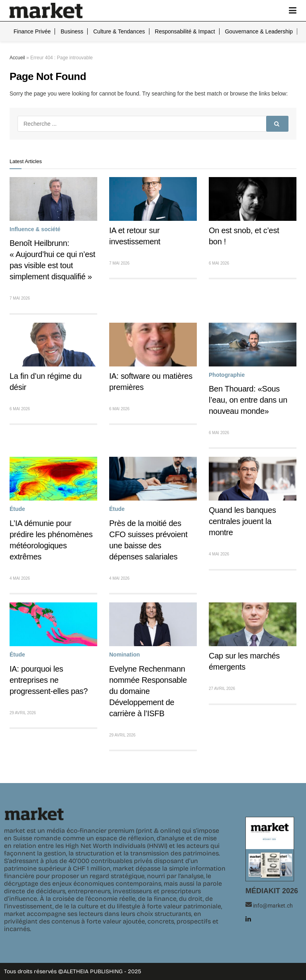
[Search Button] (277, 124)
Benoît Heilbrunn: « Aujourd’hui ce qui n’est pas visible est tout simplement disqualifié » (52, 260)
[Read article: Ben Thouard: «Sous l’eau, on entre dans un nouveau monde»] (253, 345)
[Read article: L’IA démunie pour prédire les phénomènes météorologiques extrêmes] (53, 479)
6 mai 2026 (219, 263)
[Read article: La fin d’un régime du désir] (53, 345)
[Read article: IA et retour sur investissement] (153, 199)
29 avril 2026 (23, 713)
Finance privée (32, 31)
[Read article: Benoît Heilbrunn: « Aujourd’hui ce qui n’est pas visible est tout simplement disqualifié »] (53, 199)
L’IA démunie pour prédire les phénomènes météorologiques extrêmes (51, 540)
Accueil (17, 58)
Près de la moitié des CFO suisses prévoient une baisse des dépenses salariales (148, 540)
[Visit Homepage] (46, 11)
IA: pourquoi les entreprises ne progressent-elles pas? (49, 680)
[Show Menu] (293, 11)
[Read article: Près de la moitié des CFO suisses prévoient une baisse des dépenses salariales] (153, 479)
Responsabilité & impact (185, 31)
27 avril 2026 (222, 689)
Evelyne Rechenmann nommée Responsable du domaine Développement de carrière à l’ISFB (148, 691)
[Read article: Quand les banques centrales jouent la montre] (253, 479)
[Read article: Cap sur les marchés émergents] (253, 624)
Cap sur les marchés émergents (244, 661)
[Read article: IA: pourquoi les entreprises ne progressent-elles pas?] (53, 624)
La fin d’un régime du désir (46, 382)
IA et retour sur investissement (135, 236)
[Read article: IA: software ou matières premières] (153, 345)
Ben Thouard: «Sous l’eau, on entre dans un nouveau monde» (248, 400)
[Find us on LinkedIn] (248, 919)
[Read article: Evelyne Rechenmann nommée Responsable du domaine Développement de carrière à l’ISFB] (153, 624)
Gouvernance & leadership (259, 31)
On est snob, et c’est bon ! (244, 236)
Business (72, 31)
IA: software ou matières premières (151, 382)
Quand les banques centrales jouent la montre (242, 521)
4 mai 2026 (20, 578)
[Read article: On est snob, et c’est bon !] (253, 199)
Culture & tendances (119, 31)
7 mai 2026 (20, 298)
